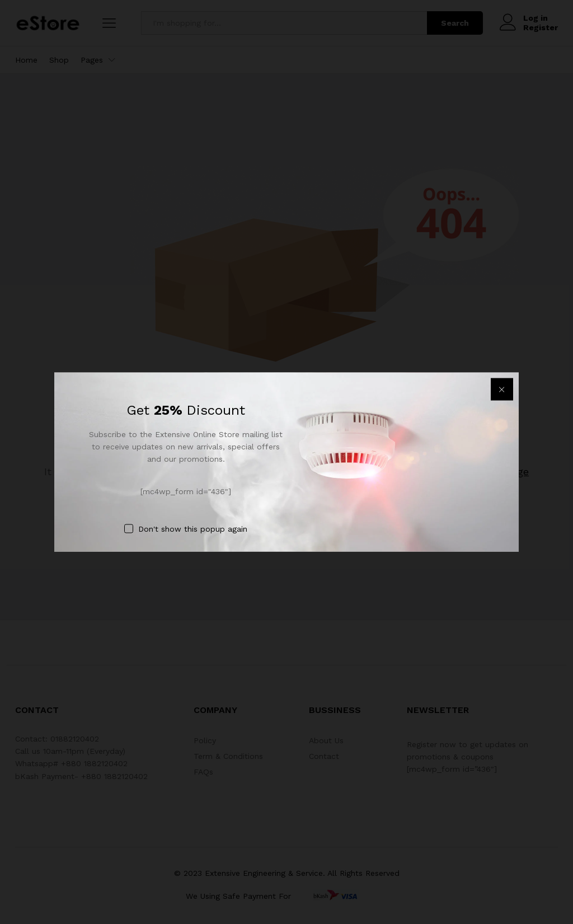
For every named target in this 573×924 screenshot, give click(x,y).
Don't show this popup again (193, 529)
